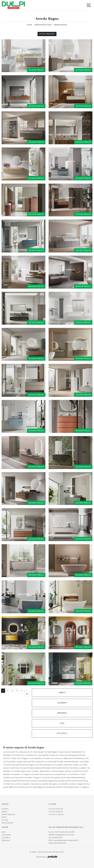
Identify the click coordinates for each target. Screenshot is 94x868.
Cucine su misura (56, 814)
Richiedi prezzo (36, 70)
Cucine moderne (56, 811)
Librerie (5, 809)
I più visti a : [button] (62, 733)
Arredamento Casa (43, 25)
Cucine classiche (56, 809)
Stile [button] (62, 723)
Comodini (6, 837)
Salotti (4, 811)
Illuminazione (7, 823)
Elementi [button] (62, 703)
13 (27, 694)
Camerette (6, 835)
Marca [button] (62, 693)
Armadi (5, 820)
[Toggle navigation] (89, 5)
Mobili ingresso (8, 814)
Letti (4, 832)
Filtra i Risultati (47, 34)
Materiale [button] (62, 713)
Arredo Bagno (61, 25)
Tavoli (4, 817)
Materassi (6, 840)
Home (29, 25)
